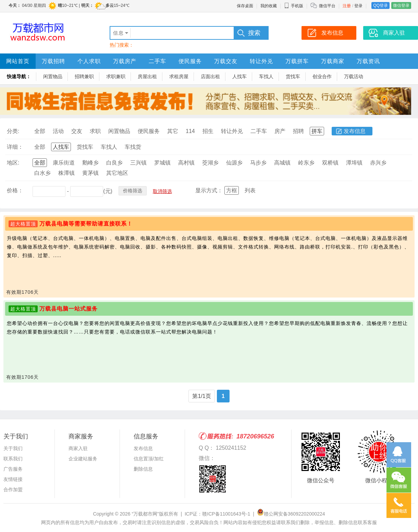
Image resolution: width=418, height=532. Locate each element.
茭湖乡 (210, 163)
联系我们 (13, 459)
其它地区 (117, 173)
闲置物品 (53, 76)
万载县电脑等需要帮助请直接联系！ (86, 224)
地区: (13, 163)
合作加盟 (13, 489)
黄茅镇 (90, 173)
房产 (280, 131)
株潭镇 (66, 173)
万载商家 (333, 61)
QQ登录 (380, 5)
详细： (15, 147)
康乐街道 (64, 163)
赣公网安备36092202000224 (291, 514)
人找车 (239, 76)
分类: (13, 131)
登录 (358, 6)
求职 (95, 131)
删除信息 (143, 469)
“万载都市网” (145, 514)
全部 (40, 131)
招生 (208, 131)
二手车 (157, 61)
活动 (58, 131)
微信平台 (327, 6)
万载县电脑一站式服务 (69, 309)
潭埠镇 (354, 163)
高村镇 (186, 163)
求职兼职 (116, 76)
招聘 (298, 131)
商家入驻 (78, 448)
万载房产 (125, 61)
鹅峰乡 (90, 163)
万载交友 (226, 61)
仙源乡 (234, 163)
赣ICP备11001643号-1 (226, 514)
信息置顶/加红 (149, 459)
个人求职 (89, 61)
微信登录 (401, 5)
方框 (232, 190)
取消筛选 (162, 191)
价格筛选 (133, 191)
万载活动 (354, 76)
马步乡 (258, 163)
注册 (347, 6)
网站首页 (18, 61)
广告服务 (13, 469)
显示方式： (209, 190)
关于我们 (13, 448)
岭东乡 (306, 163)
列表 (250, 190)
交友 (77, 131)
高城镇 (282, 163)
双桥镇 (330, 163)
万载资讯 (368, 61)
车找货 (133, 147)
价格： (15, 190)
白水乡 (42, 173)
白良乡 (114, 163)
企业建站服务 (83, 459)
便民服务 (190, 61)
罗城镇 (162, 163)
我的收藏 (269, 6)
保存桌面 (245, 6)
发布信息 (355, 131)
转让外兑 (261, 61)
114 (190, 131)
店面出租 (210, 76)
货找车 (293, 76)
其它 (173, 131)
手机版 (294, 6)
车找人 (266, 76)
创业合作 (322, 76)
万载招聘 (53, 61)
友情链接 (13, 479)
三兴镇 (138, 163)
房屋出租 (147, 76)
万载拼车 (297, 61)
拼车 (317, 131)
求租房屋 (179, 76)
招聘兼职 (84, 76)
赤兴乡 (378, 163)
